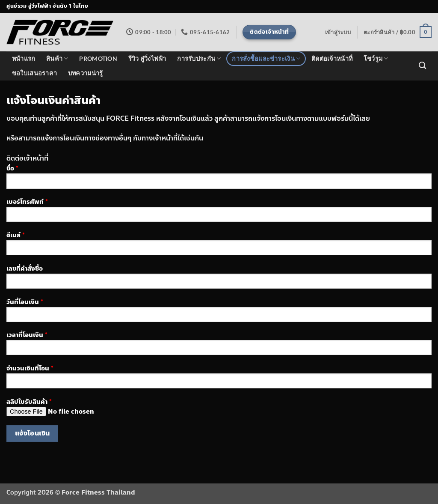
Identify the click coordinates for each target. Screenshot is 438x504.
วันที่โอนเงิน (219, 313)
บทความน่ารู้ (86, 73)
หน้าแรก (24, 58)
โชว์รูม (376, 58)
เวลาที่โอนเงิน (219, 346)
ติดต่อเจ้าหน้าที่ (332, 58)
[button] (338, 32)
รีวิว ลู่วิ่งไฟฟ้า (147, 58)
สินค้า (57, 58)
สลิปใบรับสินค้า (219, 410)
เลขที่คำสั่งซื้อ (219, 279)
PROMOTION (98, 58)
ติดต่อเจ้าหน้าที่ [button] (27, 158)
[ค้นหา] (422, 66)
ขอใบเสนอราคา (34, 73)
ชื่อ (219, 179)
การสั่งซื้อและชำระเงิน (266, 58)
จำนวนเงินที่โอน (219, 379)
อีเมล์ (219, 246)
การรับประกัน (199, 58)
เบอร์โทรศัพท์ (219, 212)
